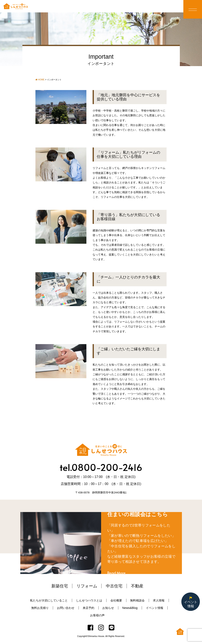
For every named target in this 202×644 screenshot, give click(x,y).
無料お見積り (40, 608)
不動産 (137, 586)
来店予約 (88, 608)
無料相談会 (137, 600)
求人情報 (159, 600)
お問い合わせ (66, 608)
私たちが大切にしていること (49, 600)
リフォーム (87, 586)
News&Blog (130, 608)
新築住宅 (60, 586)
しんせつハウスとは (89, 600)
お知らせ (108, 608)
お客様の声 (97, 615)
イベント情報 (155, 608)
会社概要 (116, 600)
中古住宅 (114, 586)
